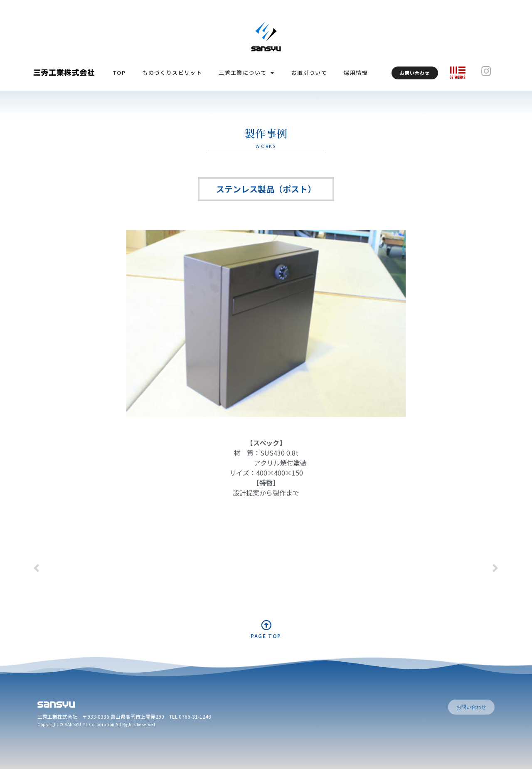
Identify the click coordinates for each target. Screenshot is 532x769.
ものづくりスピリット (172, 73)
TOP (119, 73)
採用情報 (356, 73)
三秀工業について (247, 73)
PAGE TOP (266, 636)
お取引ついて (309, 73)
